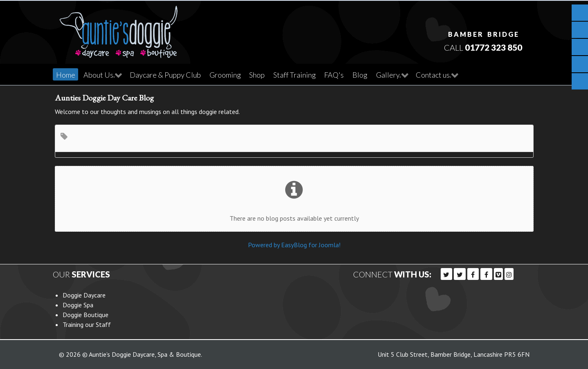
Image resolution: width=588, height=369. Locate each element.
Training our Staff (87, 324)
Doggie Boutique (86, 314)
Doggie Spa (78, 304)
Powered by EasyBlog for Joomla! (294, 244)
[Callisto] (119, 29)
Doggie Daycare (84, 295)
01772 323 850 (493, 47)
